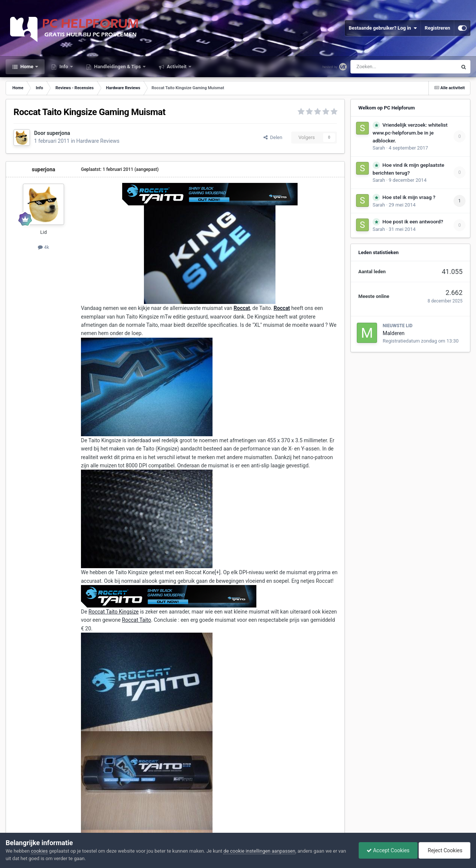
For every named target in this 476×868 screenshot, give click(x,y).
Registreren (437, 28)
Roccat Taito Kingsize (114, 612)
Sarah (379, 148)
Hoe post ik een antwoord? (413, 221)
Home (27, 67)
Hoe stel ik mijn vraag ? (409, 197)
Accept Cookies (388, 850)
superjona (58, 133)
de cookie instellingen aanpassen (259, 851)
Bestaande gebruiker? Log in (383, 28)
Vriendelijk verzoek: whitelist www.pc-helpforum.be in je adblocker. (410, 133)
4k (43, 247)
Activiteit (177, 67)
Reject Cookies (445, 850)
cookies (39, 851)
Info (64, 67)
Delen (273, 137)
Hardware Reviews (98, 141)
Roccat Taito (136, 620)
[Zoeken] (388, 67)
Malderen (394, 333)
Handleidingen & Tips (118, 67)
